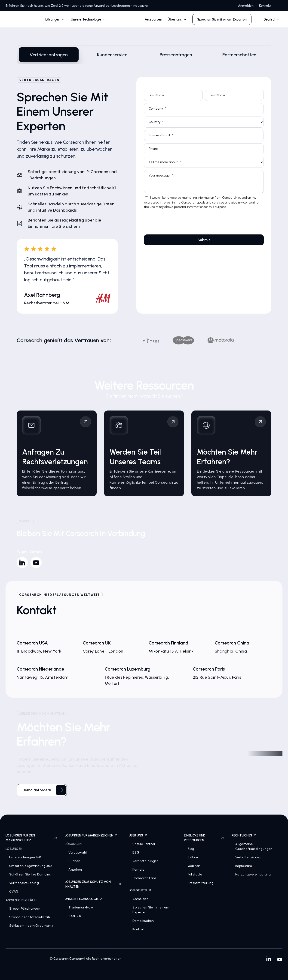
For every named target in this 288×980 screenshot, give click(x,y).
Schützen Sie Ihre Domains (30, 874)
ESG (136, 853)
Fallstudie (195, 874)
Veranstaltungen (146, 861)
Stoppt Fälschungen (25, 909)
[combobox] (270, 19)
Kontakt (265, 6)
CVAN (14, 892)
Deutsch (270, 19)
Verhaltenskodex (248, 857)
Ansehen (75, 870)
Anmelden (246, 6)
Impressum (244, 866)
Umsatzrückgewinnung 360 (30, 866)
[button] (55, 19)
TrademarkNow (81, 907)
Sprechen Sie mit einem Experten (151, 910)
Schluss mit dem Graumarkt (31, 926)
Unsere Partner (144, 844)
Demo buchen (143, 921)
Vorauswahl (78, 853)
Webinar (194, 866)
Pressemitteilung (201, 883)
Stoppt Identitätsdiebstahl (30, 917)
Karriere (138, 870)
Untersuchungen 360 (25, 857)
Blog (191, 849)
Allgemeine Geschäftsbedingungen (254, 846)
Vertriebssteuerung (24, 883)
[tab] (49, 55)
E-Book (193, 857)
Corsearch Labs (144, 878)
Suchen (74, 861)
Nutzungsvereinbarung (253, 874)
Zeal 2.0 (75, 916)
